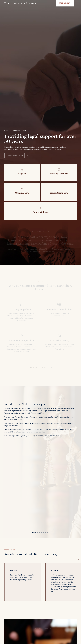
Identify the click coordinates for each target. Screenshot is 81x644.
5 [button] (41, 533)
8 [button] (48, 533)
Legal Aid (14, 417)
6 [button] (43, 533)
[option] (40, 422)
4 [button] (39, 533)
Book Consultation (15, 156)
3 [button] (37, 533)
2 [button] (35, 533)
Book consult (65, 3)
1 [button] (33, 533)
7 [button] (46, 533)
